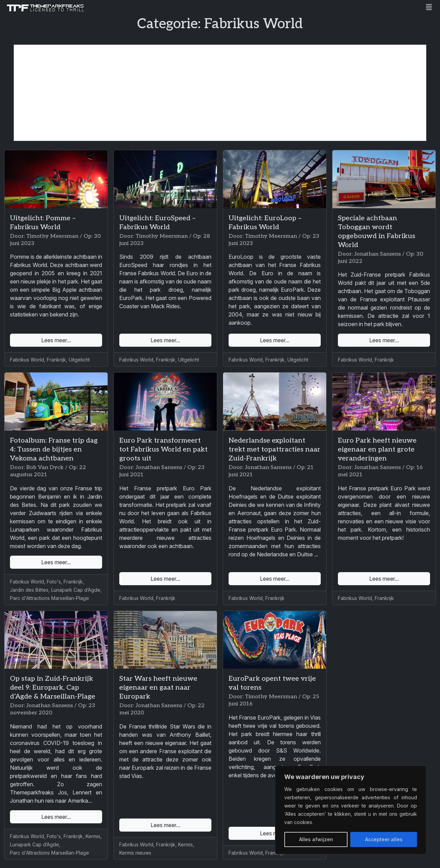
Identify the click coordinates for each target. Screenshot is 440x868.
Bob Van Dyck (45, 468)
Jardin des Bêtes (29, 590)
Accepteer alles (384, 839)
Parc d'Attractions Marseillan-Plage (49, 598)
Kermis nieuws (135, 853)
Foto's (54, 582)
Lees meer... (56, 340)
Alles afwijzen (316, 839)
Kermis (93, 836)
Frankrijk (56, 360)
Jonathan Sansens (377, 254)
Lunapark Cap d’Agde (76, 590)
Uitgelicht (79, 360)
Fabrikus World (27, 360)
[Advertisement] (220, 93)
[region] (351, 810)
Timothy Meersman (52, 236)
